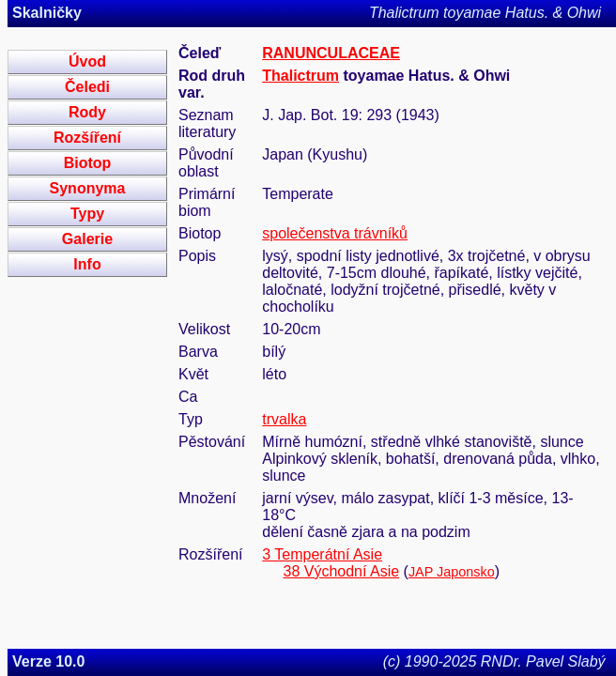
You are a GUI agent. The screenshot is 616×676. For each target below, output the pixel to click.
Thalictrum (300, 76)
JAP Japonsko (452, 572)
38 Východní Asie (341, 571)
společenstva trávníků (335, 233)
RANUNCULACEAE (331, 53)
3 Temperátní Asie (322, 554)
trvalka (284, 419)
